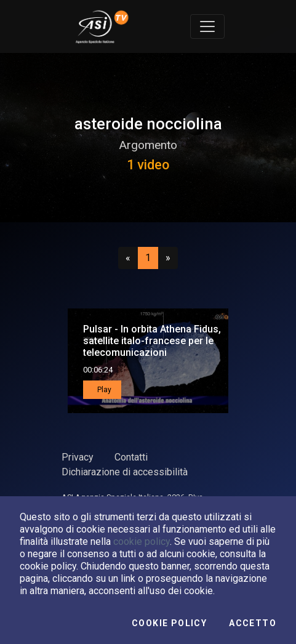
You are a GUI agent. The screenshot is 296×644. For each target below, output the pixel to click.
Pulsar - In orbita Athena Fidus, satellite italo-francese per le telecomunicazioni (152, 341)
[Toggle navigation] (207, 26)
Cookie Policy (169, 623)
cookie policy (142, 541)
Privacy (78, 457)
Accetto (253, 623)
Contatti (131, 457)
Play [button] (103, 390)
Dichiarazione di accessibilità (125, 472)
